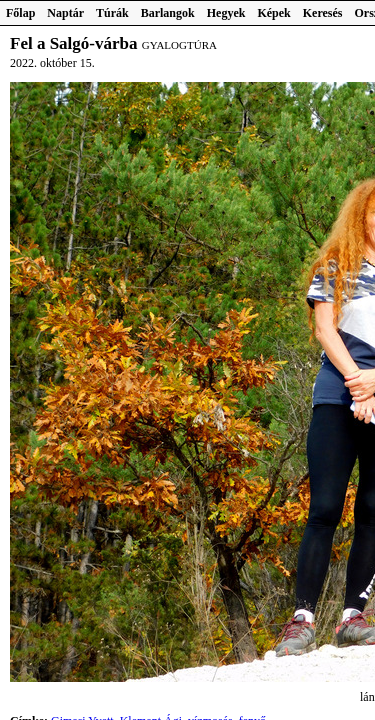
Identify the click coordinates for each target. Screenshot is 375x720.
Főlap (20, 13)
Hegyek (226, 13)
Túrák (112, 13)
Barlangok (168, 13)
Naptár (65, 13)
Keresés (323, 13)
